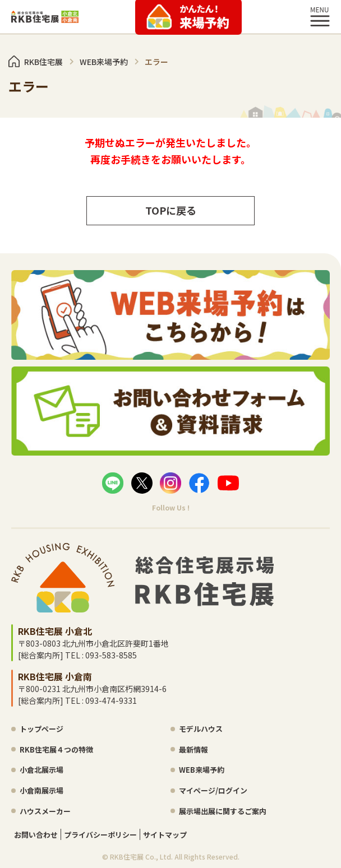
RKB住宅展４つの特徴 (56, 749)
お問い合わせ (36, 835)
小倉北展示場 (42, 770)
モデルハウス (201, 729)
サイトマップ (165, 835)
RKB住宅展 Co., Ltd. (141, 857)
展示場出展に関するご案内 (223, 811)
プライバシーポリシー (100, 835)
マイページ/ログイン (213, 790)
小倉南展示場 (42, 790)
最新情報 (193, 749)
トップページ (42, 729)
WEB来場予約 (202, 770)
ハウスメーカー (45, 811)
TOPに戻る (171, 210)
